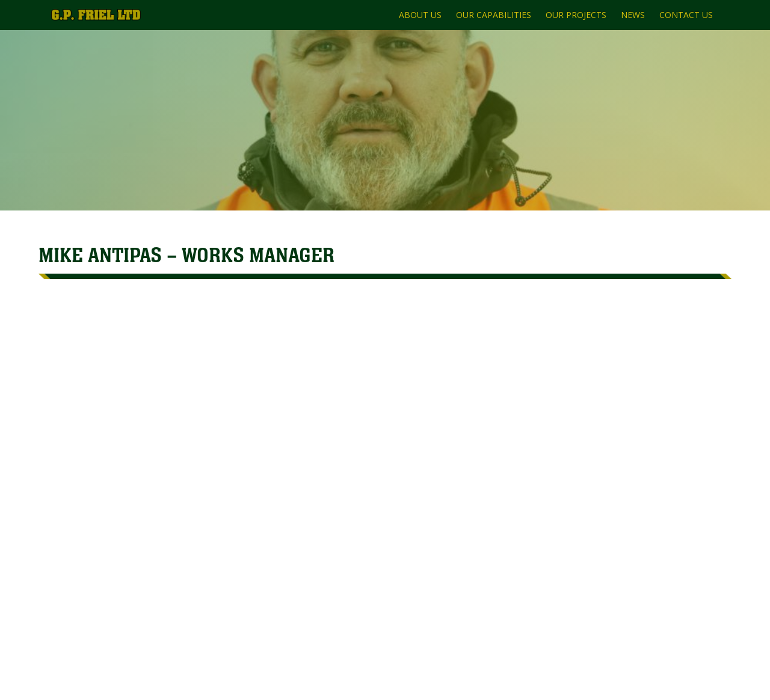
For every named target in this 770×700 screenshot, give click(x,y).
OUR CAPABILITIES (494, 15)
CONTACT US (686, 15)
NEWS (633, 15)
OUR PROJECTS (576, 15)
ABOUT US (420, 15)
